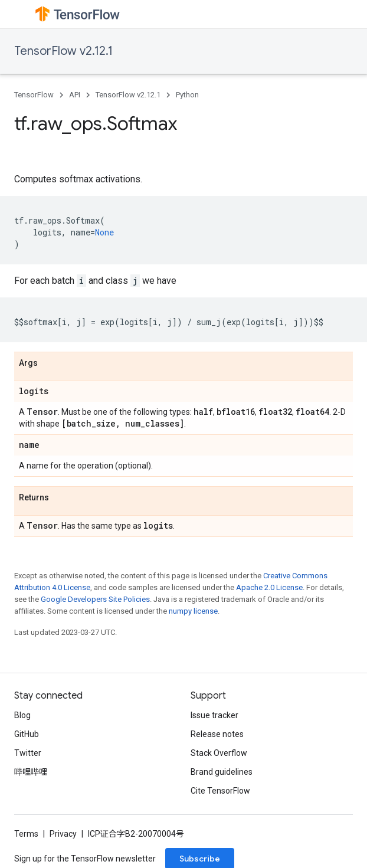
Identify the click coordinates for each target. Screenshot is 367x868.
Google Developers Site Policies (95, 599)
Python (187, 95)
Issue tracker (214, 715)
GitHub (27, 734)
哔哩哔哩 (31, 772)
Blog (22, 715)
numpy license (193, 611)
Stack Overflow (219, 753)
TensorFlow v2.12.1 (63, 51)
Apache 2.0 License (269, 587)
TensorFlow (34, 95)
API (75, 95)
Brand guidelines (222, 772)
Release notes (217, 734)
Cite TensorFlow (220, 791)
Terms (26, 834)
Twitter (28, 753)
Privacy (63, 834)
